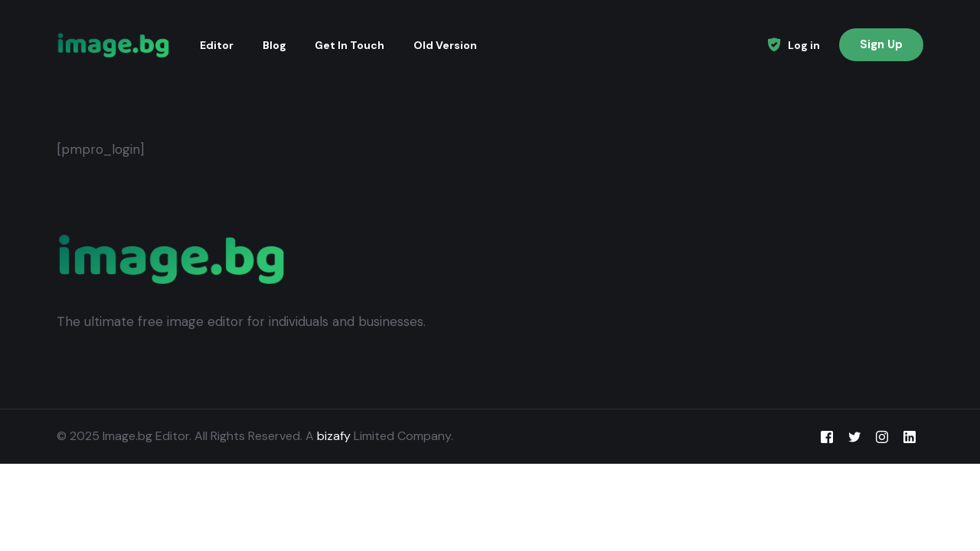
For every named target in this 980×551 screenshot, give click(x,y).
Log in (804, 45)
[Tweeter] (854, 437)
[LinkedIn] (910, 437)
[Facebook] (827, 437)
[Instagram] (882, 437)
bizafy (334, 436)
